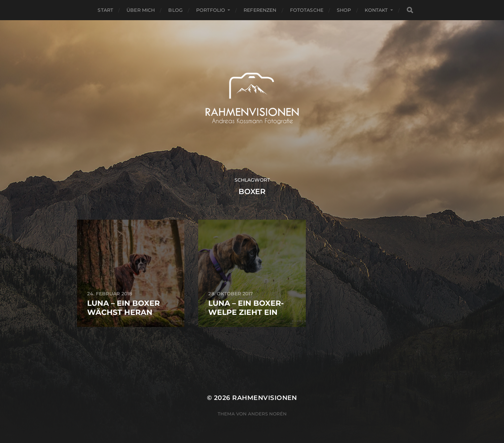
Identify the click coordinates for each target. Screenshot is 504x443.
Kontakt (376, 10)
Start (105, 10)
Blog (175, 10)
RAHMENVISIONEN (265, 398)
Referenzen (260, 10)
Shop (344, 10)
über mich (141, 10)
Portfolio (211, 10)
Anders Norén (267, 414)
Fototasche (307, 10)
